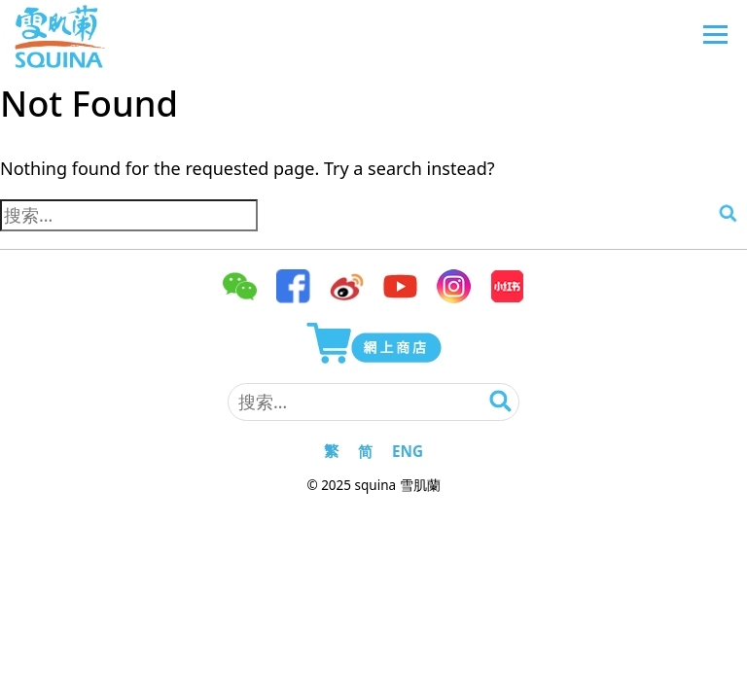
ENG (408, 451)
